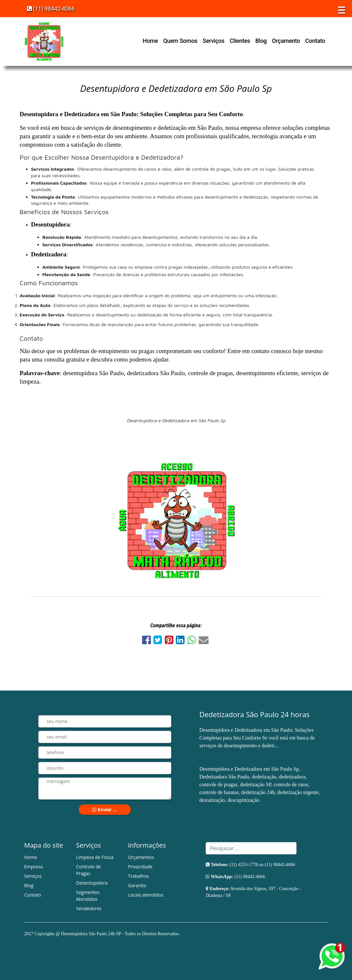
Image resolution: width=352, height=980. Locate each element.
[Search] (251, 848)
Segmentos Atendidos (88, 896)
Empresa (34, 867)
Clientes (240, 41)
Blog (261, 41)
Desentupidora (92, 883)
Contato (315, 41)
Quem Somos (180, 41)
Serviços (214, 41)
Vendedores (89, 908)
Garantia (137, 885)
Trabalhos (138, 876)
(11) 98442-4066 (51, 9)
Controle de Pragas (88, 870)
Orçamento (286, 41)
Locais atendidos (146, 895)
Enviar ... (104, 810)
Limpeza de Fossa (95, 857)
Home (150, 41)
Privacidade (140, 867)
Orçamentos (141, 857)
